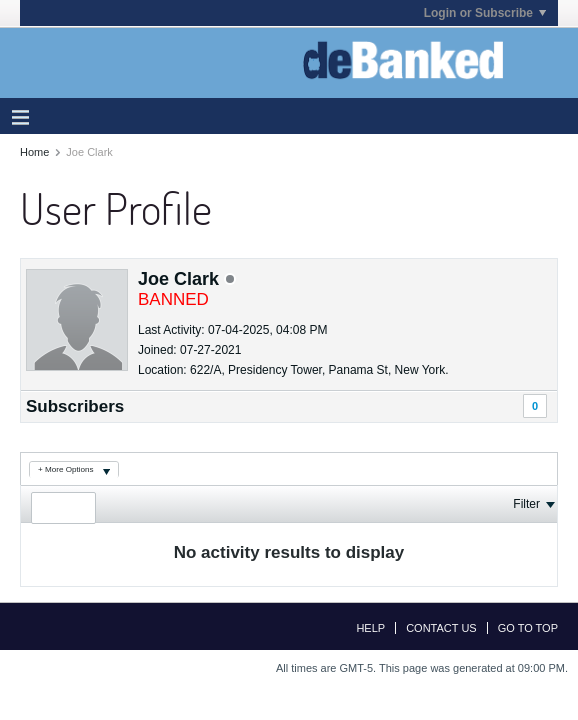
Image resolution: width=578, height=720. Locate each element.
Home (34, 152)
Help (370, 628)
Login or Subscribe (485, 13)
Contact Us (441, 628)
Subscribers (75, 406)
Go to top (528, 628)
